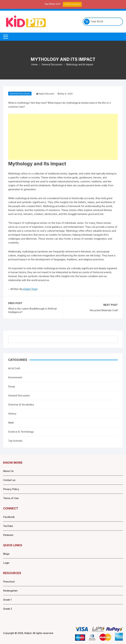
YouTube (8, 526)
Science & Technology (21, 432)
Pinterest (8, 535)
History (12, 414)
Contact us (9, 480)
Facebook (9, 517)
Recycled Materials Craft (104, 310)
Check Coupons (72, 4)
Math (11, 423)
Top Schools (15, 441)
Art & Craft (14, 368)
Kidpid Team (30, 289)
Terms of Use (11, 498)
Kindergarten (10, 591)
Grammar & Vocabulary (21, 405)
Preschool (9, 582)
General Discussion (20, 93)
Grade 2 (8, 609)
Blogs (6, 554)
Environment (15, 377)
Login (6, 563)
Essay (12, 386)
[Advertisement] (63, 137)
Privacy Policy (11, 489)
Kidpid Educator (46, 94)
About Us (8, 471)
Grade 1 (7, 600)
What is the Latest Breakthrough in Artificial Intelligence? (32, 310)
